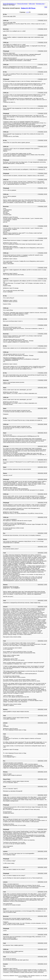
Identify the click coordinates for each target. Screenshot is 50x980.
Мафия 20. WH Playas (28, 8)
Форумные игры (40, 4)
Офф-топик (32, 4)
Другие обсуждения (22, 4)
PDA (46, 7)
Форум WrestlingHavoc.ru (10, 4)
